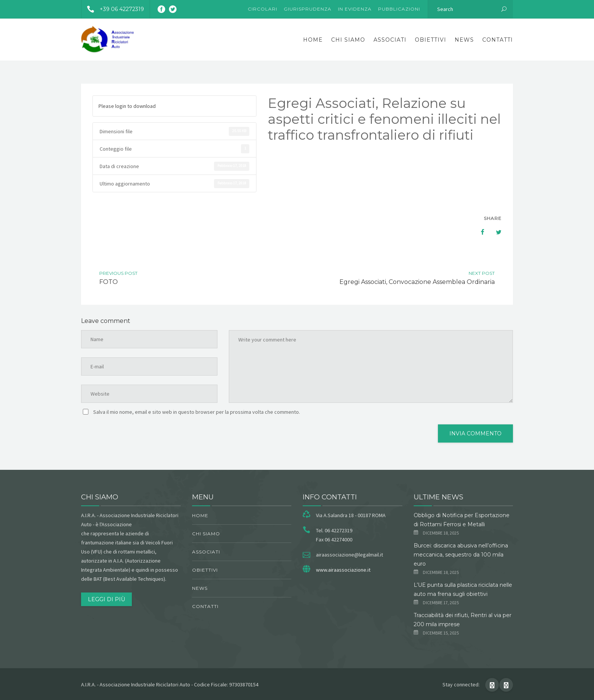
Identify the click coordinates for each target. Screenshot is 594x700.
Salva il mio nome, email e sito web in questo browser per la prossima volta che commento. (197, 412)
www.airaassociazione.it (343, 570)
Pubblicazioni (399, 9)
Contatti (498, 40)
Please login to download (127, 106)
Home (313, 40)
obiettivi (431, 40)
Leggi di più (106, 599)
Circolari (263, 9)
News (464, 40)
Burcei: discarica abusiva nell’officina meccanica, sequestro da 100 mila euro (461, 555)
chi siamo (348, 40)
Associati (390, 40)
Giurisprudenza (308, 9)
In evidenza (355, 9)
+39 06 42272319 (113, 9)
